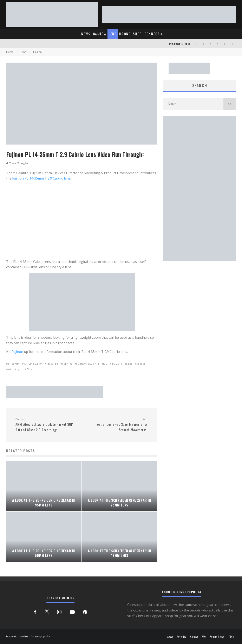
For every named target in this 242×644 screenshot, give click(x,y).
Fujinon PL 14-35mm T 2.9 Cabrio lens (41, 178)
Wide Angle (15, 369)
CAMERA (100, 34)
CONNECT (152, 34)
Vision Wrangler (17, 163)
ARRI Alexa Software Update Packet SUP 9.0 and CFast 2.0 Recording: (47, 425)
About (170, 637)
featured (52, 364)
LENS (113, 34)
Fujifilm (67, 364)
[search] (230, 104)
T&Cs (231, 637)
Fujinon (17, 352)
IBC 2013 (117, 364)
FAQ (204, 637)
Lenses (141, 364)
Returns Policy (217, 637)
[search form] (193, 104)
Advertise (182, 637)
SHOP (137, 34)
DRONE (125, 34)
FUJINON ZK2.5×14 (88, 364)
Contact (194, 637)
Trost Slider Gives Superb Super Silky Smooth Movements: (116, 425)
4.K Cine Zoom (33, 364)
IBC (105, 364)
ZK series (32, 369)
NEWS (86, 34)
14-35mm (14, 364)
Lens (129, 364)
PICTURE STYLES (180, 44)
